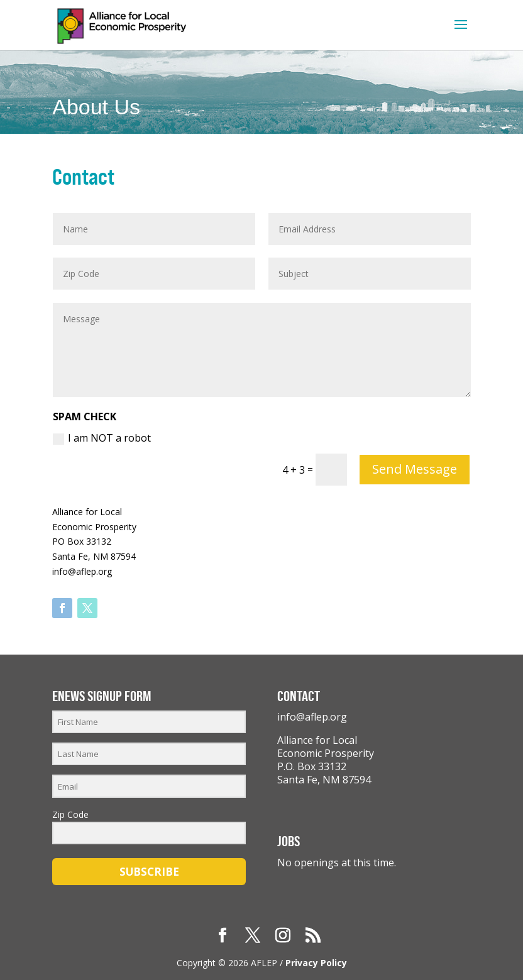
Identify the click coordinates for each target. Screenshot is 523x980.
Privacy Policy (316, 963)
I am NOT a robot (102, 438)
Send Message (415, 469)
